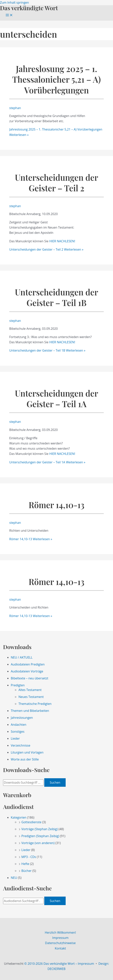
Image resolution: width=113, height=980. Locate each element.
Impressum (60, 938)
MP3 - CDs (29, 857)
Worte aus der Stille (25, 759)
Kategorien (19, 817)
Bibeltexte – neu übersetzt (30, 678)
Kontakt (60, 948)
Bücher (26, 871)
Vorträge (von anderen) (38, 843)
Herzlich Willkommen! (60, 933)
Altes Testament (30, 690)
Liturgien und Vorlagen (27, 752)
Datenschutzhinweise (60, 943)
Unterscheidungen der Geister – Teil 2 (56, 183)
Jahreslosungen (22, 718)
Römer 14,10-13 (56, 505)
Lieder (15, 738)
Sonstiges (18, 732)
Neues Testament (31, 697)
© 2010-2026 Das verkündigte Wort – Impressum (59, 964)
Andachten (19, 725)
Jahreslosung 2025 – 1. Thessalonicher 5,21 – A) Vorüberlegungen (57, 79)
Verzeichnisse (21, 745)
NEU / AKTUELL (22, 657)
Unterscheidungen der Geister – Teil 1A (56, 398)
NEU (14, 878)
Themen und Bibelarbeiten (30, 711)
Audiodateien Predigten (28, 664)
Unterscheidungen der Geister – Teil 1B (56, 297)
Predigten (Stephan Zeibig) (40, 836)
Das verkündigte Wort (29, 8)
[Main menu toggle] (9, 15)
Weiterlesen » (46, 249)
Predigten (18, 685)
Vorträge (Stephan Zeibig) (40, 829)
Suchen (55, 782)
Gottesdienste (31, 822)
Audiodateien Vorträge (27, 671)
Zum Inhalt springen (14, 3)
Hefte (25, 864)
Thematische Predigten (35, 704)
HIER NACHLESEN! (62, 241)
